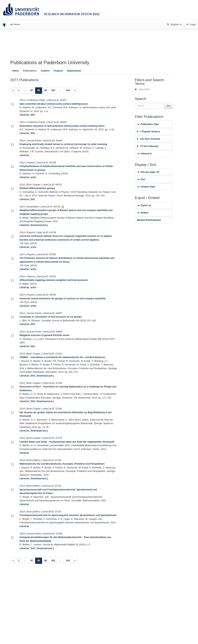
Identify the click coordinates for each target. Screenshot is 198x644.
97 (32, 90)
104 (68, 90)
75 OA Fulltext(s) (148, 146)
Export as (144, 205)
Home (15, 24)
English (175, 24)
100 (53, 90)
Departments (74, 71)
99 (45, 90)
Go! (169, 106)
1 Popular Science (148, 132)
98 (40, 90)
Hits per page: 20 (148, 172)
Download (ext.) (39, 225)
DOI (33, 115)
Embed (143, 213)
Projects (58, 71)
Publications (30, 71)
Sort (141, 179)
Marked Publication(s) (149, 220)
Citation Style (146, 187)
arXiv (34, 177)
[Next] (75, 91)
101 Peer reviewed (148, 139)
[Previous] (13, 91)
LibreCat (24, 115)
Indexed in (144, 154)
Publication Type (148, 124)
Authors (45, 71)
